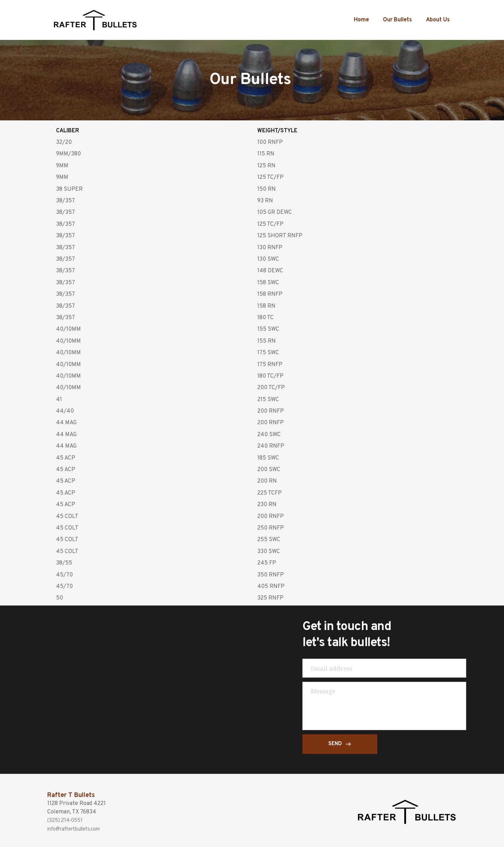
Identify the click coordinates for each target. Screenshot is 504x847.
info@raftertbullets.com (79, 829)
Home (361, 20)
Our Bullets (397, 20)
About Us (438, 20)
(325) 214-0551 (67, 820)
